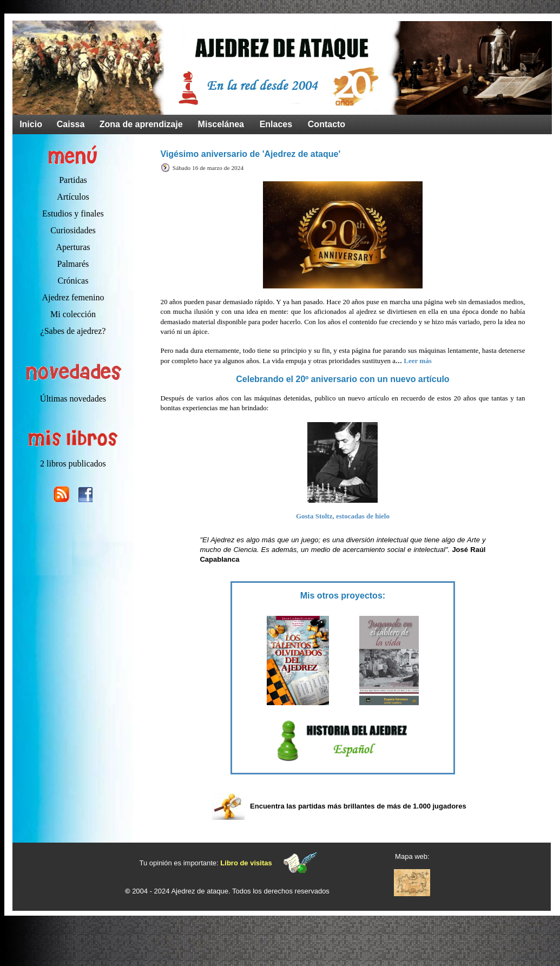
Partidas (73, 180)
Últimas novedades (73, 399)
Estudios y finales (73, 213)
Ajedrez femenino (73, 297)
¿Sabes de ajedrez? (73, 331)
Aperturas (73, 247)
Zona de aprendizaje (141, 124)
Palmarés (73, 264)
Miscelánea (221, 124)
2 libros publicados (73, 464)
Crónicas (73, 281)
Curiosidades (73, 230)
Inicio (31, 124)
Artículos (73, 197)
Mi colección (73, 314)
